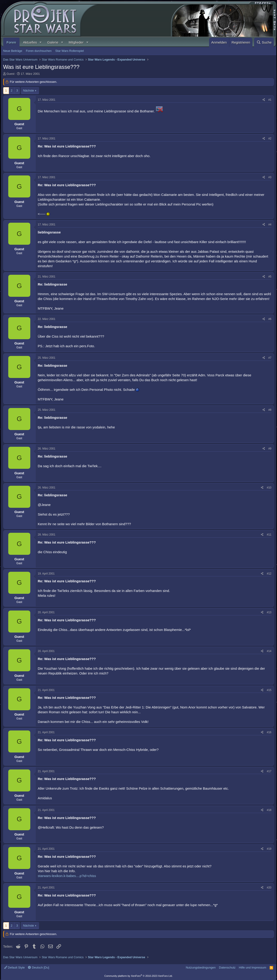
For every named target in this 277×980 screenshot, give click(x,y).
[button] (41, 42)
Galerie (53, 42)
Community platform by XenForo (139, 976)
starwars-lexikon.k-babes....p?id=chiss (67, 876)
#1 (270, 100)
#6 (270, 319)
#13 (269, 612)
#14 (269, 651)
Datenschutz (227, 968)
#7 (270, 358)
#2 (270, 139)
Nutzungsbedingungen (201, 968)
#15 (269, 690)
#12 (269, 574)
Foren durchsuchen (39, 51)
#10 (269, 488)
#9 (270, 449)
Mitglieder (76, 42)
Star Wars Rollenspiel (70, 51)
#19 (269, 849)
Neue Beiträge (13, 51)
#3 (270, 177)
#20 (269, 888)
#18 (269, 810)
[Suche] (264, 42)
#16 (269, 732)
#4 (270, 225)
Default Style (14, 968)
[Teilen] (264, 100)
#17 (269, 771)
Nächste (28, 90)
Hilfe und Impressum (253, 968)
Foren (11, 42)
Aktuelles (30, 42)
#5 (270, 277)
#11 (269, 535)
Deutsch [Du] (39, 968)
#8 (270, 410)
